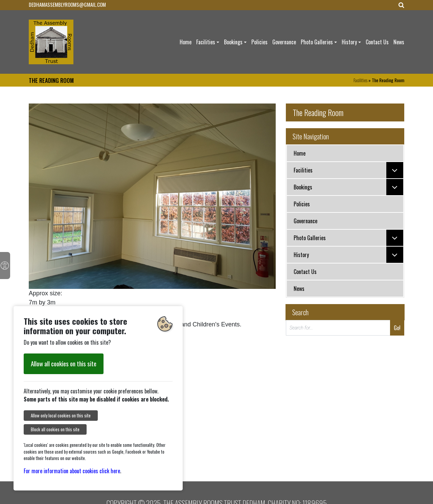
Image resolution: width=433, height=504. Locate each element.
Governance (284, 42)
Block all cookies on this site (55, 429)
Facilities (206, 42)
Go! (397, 328)
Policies (259, 42)
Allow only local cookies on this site (61, 416)
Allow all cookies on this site (64, 363)
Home (186, 42)
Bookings (233, 42)
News (399, 42)
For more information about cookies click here (72, 471)
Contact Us (377, 42)
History (349, 42)
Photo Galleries (317, 42)
